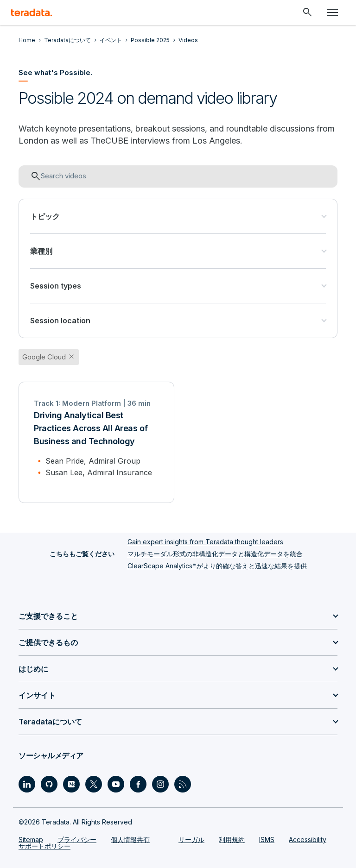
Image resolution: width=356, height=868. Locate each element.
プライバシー (77, 840)
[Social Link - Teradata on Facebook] (138, 784)
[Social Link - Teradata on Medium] (71, 784)
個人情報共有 (130, 840)
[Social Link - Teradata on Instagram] (160, 784)
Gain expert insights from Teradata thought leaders (205, 542)
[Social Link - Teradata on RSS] (183, 784)
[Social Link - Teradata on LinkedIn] (27, 784)
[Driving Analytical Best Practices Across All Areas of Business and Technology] (96, 442)
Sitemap (31, 840)
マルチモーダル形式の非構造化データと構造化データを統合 (215, 554)
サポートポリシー (44, 846)
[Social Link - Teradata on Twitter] (94, 784)
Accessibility (308, 840)
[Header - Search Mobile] (307, 13)
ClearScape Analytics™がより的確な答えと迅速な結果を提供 (217, 566)
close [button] (71, 357)
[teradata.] (32, 13)
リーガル (191, 840)
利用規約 (232, 840)
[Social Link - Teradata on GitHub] (49, 784)
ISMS (267, 840)
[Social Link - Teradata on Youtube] (116, 784)
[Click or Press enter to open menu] (332, 13)
